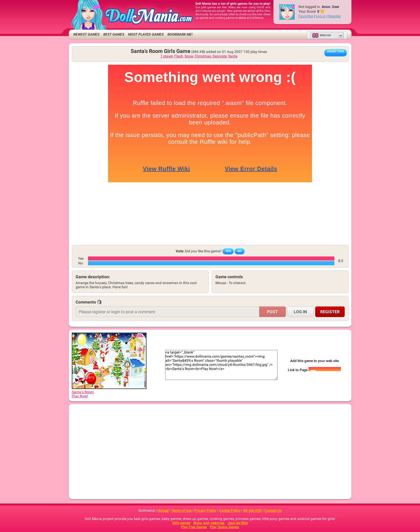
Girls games (181, 523)
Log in (321, 16)
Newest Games (86, 34)
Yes (228, 251)
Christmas (203, 56)
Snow (189, 56)
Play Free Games (194, 527)
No (240, 251)
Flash (179, 56)
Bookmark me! (180, 34)
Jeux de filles (238, 523)
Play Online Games (224, 527)
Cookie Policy (230, 511)
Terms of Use (181, 511)
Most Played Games (146, 34)
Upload (163, 511)
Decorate (220, 56)
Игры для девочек (209, 523)
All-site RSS (252, 511)
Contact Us (273, 511)
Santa (233, 56)
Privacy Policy (205, 511)
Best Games (114, 34)
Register (334, 16)
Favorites (306, 16)
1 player (167, 56)
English (321, 35)
